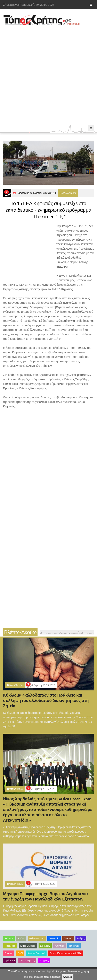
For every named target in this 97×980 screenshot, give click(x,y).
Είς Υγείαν (45, 946)
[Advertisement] (48, 76)
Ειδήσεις (9, 938)
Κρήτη (21, 938)
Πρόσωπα (10, 961)
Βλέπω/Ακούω (68, 193)
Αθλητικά (59, 946)
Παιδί (20, 953)
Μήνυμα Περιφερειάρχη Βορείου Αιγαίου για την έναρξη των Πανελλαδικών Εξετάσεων (45, 896)
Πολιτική (68, 938)
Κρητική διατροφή (36, 953)
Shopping (44, 961)
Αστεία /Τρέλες (27, 961)
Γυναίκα (9, 953)
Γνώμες (81, 938)
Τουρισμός (74, 946)
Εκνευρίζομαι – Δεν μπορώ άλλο (66, 953)
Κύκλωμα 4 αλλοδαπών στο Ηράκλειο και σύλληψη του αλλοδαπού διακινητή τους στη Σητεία (46, 700)
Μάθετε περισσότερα (47, 977)
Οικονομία (54, 938)
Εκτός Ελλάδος (28, 946)
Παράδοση (10, 946)
